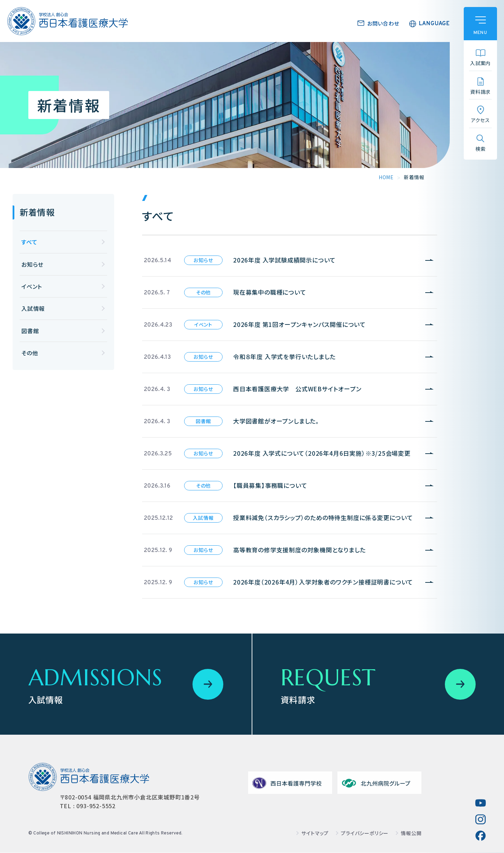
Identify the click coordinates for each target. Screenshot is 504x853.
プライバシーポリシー (365, 833)
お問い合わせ (383, 23)
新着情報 (37, 212)
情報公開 (411, 833)
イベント (32, 286)
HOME (386, 177)
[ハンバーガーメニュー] (480, 24)
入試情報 (33, 308)
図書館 (30, 331)
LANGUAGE (434, 24)
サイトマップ (315, 833)
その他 (30, 353)
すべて (29, 242)
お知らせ (32, 264)
